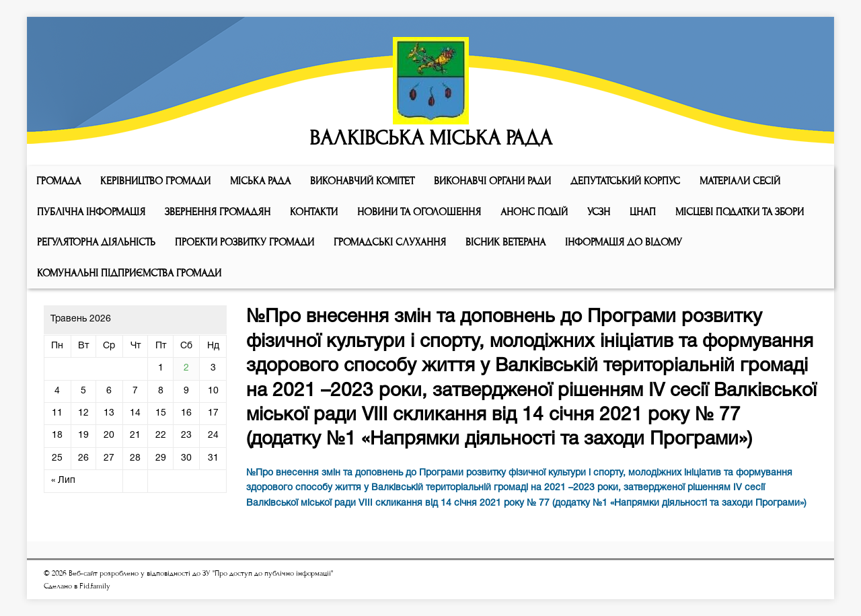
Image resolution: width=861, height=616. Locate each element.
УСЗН (599, 212)
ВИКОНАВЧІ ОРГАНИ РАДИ (492, 181)
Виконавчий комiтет (362, 181)
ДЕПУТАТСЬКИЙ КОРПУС (625, 181)
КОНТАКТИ (314, 212)
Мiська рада (260, 181)
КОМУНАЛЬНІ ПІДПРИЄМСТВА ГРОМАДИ (129, 273)
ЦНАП (643, 212)
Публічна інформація (91, 212)
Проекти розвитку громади (245, 242)
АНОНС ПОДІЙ (534, 212)
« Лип (63, 480)
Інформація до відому (624, 242)
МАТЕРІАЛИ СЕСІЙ (740, 181)
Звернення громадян (218, 212)
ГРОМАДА (59, 181)
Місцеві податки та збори (740, 212)
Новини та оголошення (419, 212)
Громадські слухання (390, 242)
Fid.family (95, 586)
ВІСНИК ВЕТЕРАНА (506, 242)
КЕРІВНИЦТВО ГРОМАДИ (155, 181)
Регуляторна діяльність (96, 242)
